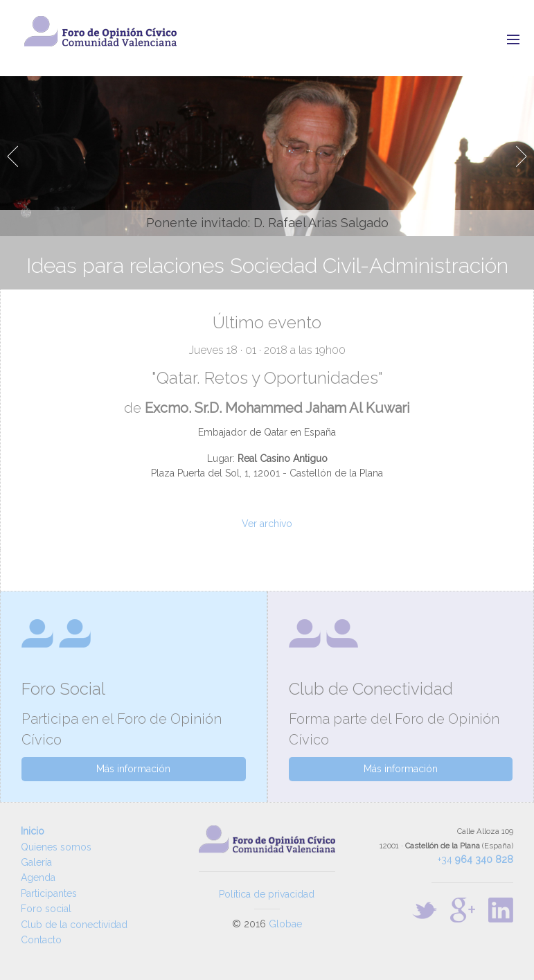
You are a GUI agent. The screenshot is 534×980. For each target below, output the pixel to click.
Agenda (38, 877)
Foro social (46, 909)
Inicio (33, 831)
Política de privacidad (267, 894)
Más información (133, 769)
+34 (475, 859)
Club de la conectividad (74, 925)
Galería (36, 862)
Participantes (49, 893)
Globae (285, 924)
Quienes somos (56, 847)
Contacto (41, 940)
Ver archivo (267, 524)
